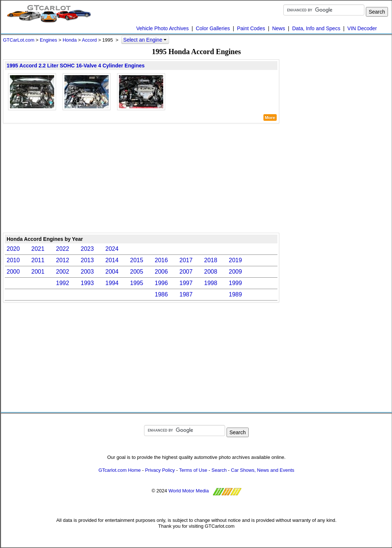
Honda (70, 40)
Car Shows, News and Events (263, 470)
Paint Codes (251, 28)
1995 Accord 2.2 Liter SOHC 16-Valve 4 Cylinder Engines (76, 66)
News (279, 28)
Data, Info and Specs (316, 28)
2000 (13, 272)
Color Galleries (213, 28)
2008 (211, 272)
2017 (186, 260)
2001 (38, 272)
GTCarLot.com (19, 40)
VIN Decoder (362, 28)
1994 (112, 283)
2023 (87, 249)
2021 (38, 249)
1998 (211, 283)
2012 (63, 260)
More (270, 117)
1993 (87, 283)
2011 (38, 260)
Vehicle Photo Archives (162, 28)
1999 (235, 283)
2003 (87, 272)
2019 (235, 260)
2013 (87, 260)
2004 (112, 272)
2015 (137, 260)
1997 (186, 283)
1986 (161, 294)
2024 (112, 249)
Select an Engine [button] (145, 40)
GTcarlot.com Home (120, 470)
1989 (235, 294)
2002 (63, 272)
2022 (63, 249)
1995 (137, 283)
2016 (161, 260)
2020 (13, 249)
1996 (161, 283)
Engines (48, 40)
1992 (63, 283)
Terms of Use (193, 470)
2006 (161, 272)
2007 (186, 272)
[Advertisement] (141, 178)
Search (219, 470)
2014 (112, 260)
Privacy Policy (160, 470)
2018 (211, 260)
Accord (89, 40)
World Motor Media (189, 491)
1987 (186, 294)
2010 (13, 260)
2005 (137, 272)
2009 (235, 272)
